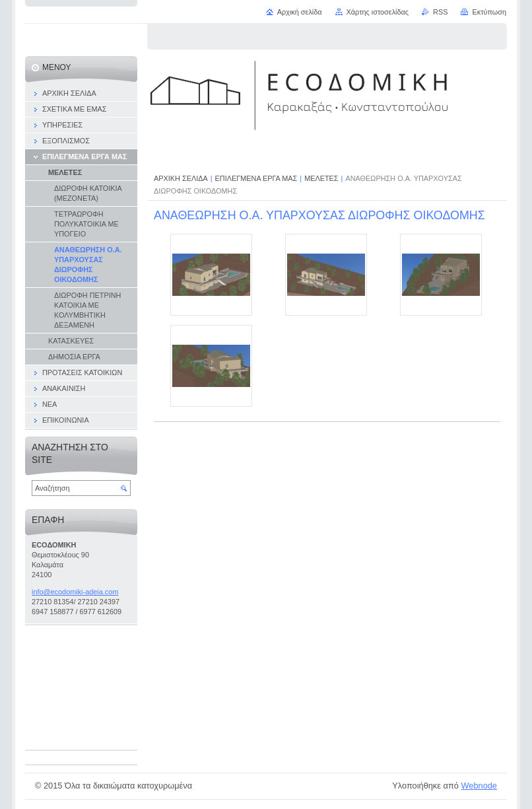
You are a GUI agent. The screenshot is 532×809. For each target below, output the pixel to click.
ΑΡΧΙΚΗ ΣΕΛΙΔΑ (181, 178)
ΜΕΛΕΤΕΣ (321, 178)
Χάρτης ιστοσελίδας (378, 12)
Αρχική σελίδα (300, 12)
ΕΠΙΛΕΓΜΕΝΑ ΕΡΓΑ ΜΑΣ (256, 178)
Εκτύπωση (489, 12)
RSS (440, 12)
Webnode (479, 786)
